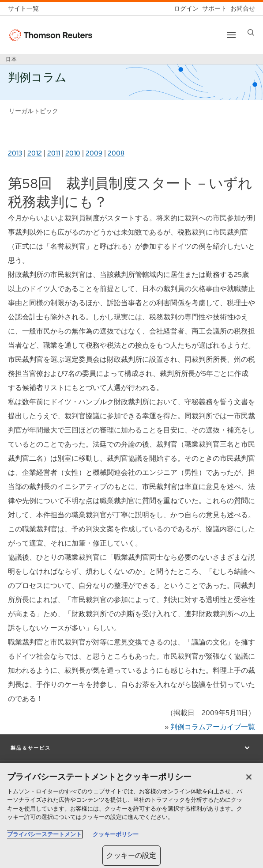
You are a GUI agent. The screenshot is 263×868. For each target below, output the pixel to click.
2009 (94, 153)
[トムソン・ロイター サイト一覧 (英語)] (25, 9)
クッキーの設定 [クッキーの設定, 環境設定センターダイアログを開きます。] (131, 855)
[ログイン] (184, 9)
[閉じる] (249, 777)
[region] (131, 815)
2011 (54, 153)
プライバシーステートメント (44, 834)
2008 (116, 153)
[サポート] (213, 9)
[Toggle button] (231, 35)
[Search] (251, 32)
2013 (15, 153)
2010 (73, 153)
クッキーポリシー (116, 834)
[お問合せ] (241, 9)
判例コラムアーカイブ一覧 (213, 727)
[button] (131, 748)
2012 (35, 153)
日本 (11, 59)
